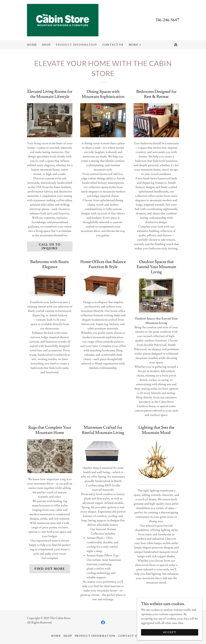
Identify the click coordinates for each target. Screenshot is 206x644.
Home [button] (56, 636)
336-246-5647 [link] (167, 20)
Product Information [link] (76, 45)
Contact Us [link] (113, 45)
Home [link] (32, 45)
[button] (135, 45)
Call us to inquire (50, 246)
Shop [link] (46, 45)
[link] (63, 19)
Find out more (50, 569)
